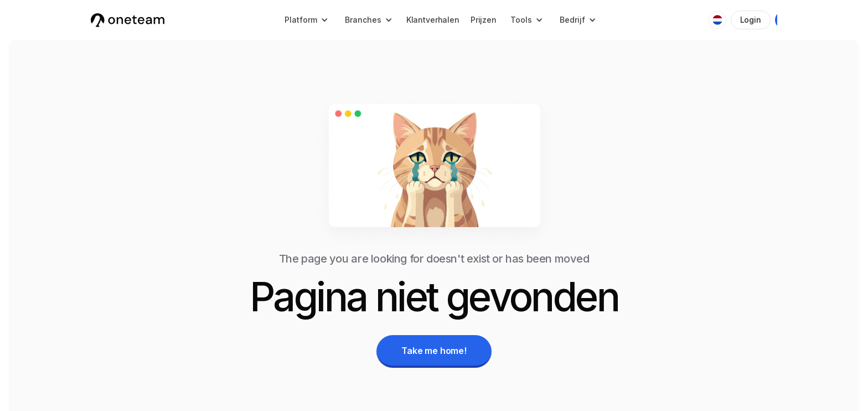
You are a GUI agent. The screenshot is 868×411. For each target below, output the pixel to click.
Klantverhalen (433, 20)
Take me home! (434, 351)
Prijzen (484, 20)
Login (751, 20)
